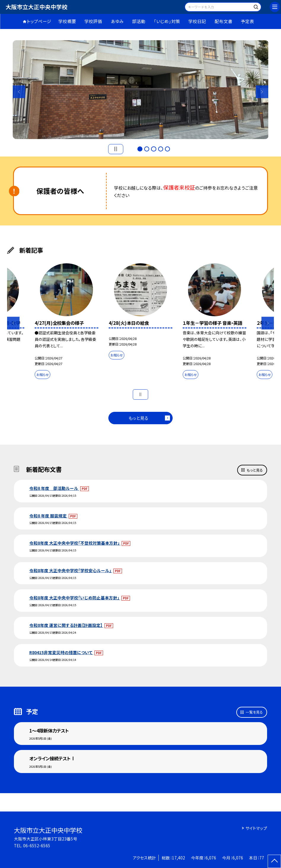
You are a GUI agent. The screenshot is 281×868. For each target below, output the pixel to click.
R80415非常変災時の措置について (61, 652)
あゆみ (117, 21)
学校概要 (67, 21)
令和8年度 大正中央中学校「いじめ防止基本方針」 (75, 598)
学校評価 (93, 21)
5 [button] (167, 149)
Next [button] (262, 92)
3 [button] (154, 149)
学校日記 (197, 21)
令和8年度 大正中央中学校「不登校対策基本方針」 (75, 543)
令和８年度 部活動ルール (54, 488)
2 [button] (147, 149)
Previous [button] (19, 92)
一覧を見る (254, 712)
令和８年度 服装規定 (48, 516)
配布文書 (224, 21)
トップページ (39, 21)
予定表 (247, 21)
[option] (141, 90)
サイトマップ (256, 828)
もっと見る (138, 418)
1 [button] (140, 149)
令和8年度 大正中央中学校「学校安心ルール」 (71, 570)
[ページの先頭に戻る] (274, 861)
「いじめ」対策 (167, 21)
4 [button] (161, 149)
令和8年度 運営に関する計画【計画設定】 (66, 625)
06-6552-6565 (37, 846)
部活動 (139, 21)
